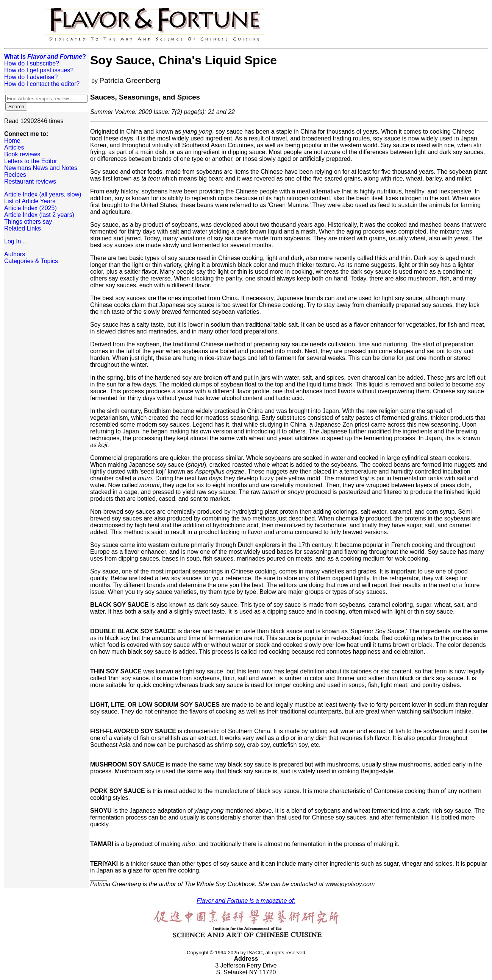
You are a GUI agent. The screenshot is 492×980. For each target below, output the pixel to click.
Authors (15, 254)
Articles (14, 147)
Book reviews (22, 154)
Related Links (23, 228)
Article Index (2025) (30, 208)
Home (12, 141)
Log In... (15, 241)
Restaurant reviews (30, 182)
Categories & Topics (31, 261)
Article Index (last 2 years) (39, 215)
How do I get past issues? (39, 70)
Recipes (15, 175)
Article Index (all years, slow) (43, 194)
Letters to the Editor (31, 161)
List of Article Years (30, 201)
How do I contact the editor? (42, 84)
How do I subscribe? (32, 63)
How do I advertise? (31, 77)
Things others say (28, 222)
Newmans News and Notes (41, 168)
